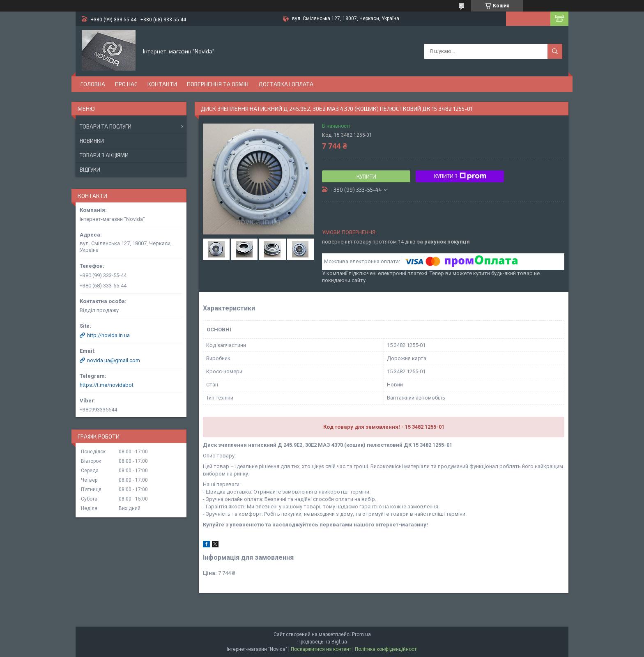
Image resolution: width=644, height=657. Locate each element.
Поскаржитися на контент (321, 649)
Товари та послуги (106, 126)
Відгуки (90, 170)
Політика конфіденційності (386, 649)
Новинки (92, 141)
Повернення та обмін (218, 84)
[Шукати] (555, 51)
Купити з (460, 176)
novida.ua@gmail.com (114, 360)
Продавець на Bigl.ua (322, 642)
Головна (93, 84)
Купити (366, 177)
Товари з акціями (104, 155)
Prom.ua (361, 634)
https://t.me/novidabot (107, 385)
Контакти (162, 84)
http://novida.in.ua (108, 335)
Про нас (126, 84)
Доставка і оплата (286, 84)
